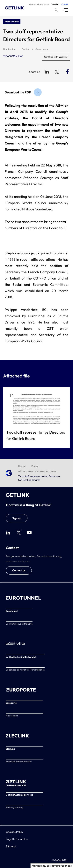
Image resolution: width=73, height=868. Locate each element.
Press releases (12, 21)
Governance (42, 49)
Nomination (9, 49)
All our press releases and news (37, 471)
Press (35, 466)
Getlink (26, 49)
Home (22, 466)
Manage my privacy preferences (52, 866)
